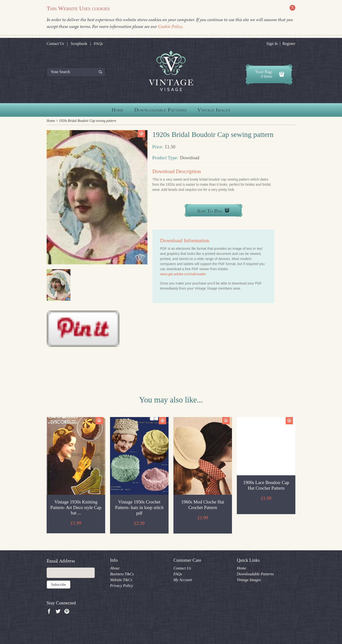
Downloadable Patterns (161, 110)
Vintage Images (214, 110)
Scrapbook (79, 44)
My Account (183, 580)
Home (117, 110)
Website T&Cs (121, 580)
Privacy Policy (122, 586)
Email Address (61, 561)
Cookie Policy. (171, 26)
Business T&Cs (122, 574)
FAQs (98, 44)
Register (289, 44)
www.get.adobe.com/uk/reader (183, 274)
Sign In (272, 44)
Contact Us (55, 44)
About (115, 568)
